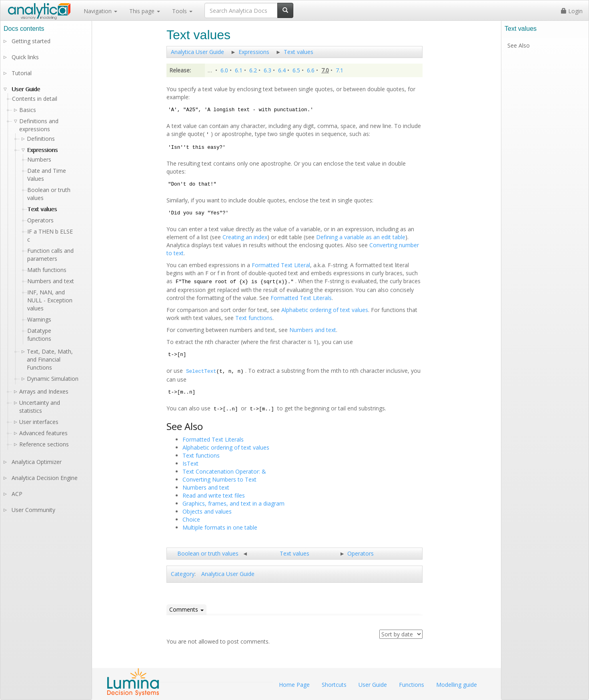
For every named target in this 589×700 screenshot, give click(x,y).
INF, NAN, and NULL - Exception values (50, 300)
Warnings (39, 319)
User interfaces (39, 422)
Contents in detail (35, 99)
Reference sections (44, 444)
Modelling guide (457, 685)
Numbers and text (313, 330)
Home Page (294, 685)
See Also (519, 45)
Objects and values (207, 511)
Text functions (254, 318)
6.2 (253, 70)
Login (572, 11)
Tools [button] (182, 11)
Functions (412, 685)
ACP (17, 494)
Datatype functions (39, 335)
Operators (361, 553)
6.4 (282, 70)
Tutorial (22, 73)
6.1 (239, 70)
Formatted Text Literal (281, 265)
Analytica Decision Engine (45, 478)
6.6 (311, 70)
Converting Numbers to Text (219, 479)
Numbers (39, 159)
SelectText (201, 372)
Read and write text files (214, 495)
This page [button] (145, 11)
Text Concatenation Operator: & (224, 471)
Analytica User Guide (197, 52)
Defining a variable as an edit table (361, 237)
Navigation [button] (100, 11)
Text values (299, 52)
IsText (190, 463)
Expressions (254, 52)
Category (183, 574)
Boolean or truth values (208, 553)
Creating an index (245, 237)
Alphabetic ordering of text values (325, 310)
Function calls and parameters (50, 255)
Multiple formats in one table (220, 527)
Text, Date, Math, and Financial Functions (50, 359)
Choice (191, 519)
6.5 (296, 70)
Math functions (47, 270)
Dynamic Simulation (53, 379)
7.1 (340, 70)
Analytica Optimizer (37, 462)
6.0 (224, 70)
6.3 (267, 70)
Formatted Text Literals (301, 298)
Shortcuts (334, 685)
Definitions (41, 139)
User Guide (26, 89)
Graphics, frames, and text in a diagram (233, 503)
